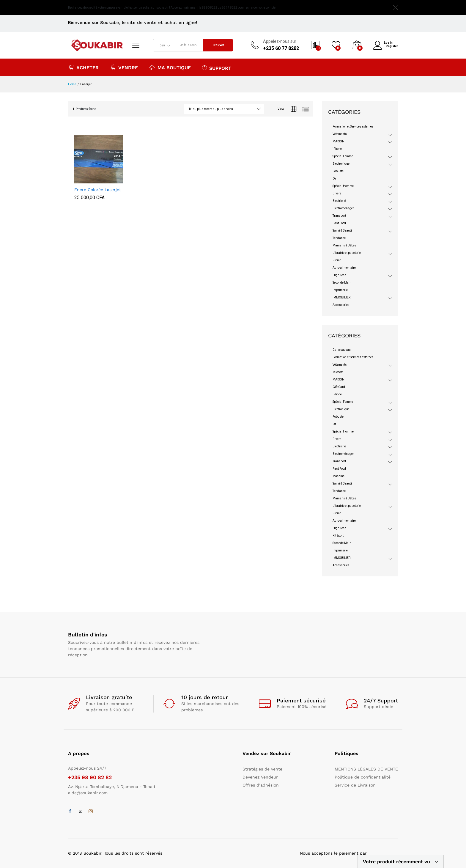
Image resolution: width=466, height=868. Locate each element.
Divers (337, 193)
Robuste (338, 171)
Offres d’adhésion (261, 785)
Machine (339, 476)
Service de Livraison (355, 785)
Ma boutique (170, 67)
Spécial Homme (343, 186)
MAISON (339, 141)
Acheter (83, 67)
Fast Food (339, 223)
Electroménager (343, 208)
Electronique (341, 164)
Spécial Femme (343, 156)
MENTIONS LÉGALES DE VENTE (366, 769)
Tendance (339, 238)
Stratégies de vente (262, 769)
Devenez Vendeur (260, 777)
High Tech (339, 275)
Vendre (124, 67)
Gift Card (339, 387)
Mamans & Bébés (344, 245)
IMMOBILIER (341, 297)
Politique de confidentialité (363, 777)
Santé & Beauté (342, 231)
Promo (337, 260)
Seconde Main (342, 283)
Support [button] (217, 68)
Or (334, 179)
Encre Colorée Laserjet (98, 190)
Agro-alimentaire (344, 268)
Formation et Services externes (353, 126)
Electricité (339, 201)
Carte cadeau (342, 350)
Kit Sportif (339, 536)
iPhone (337, 149)
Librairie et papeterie (347, 253)
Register (392, 46)
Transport (339, 216)
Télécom (338, 372)
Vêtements (340, 134)
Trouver (218, 45)
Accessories (341, 305)
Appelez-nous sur (280, 41)
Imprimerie (340, 290)
